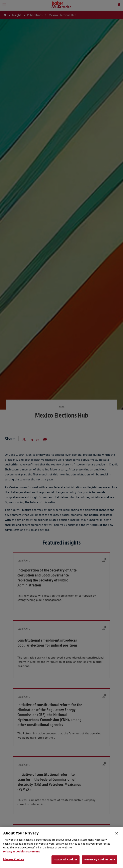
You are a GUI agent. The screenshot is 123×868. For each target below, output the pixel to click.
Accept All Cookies (66, 860)
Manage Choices (14, 859)
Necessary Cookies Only (100, 860)
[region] (61, 847)
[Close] (117, 833)
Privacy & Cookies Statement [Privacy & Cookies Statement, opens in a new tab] (22, 852)
